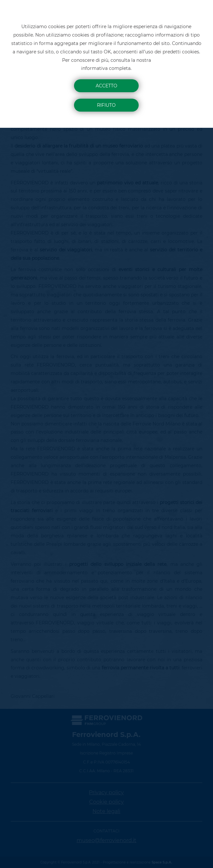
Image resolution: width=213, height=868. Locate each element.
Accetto (106, 86)
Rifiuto (106, 105)
